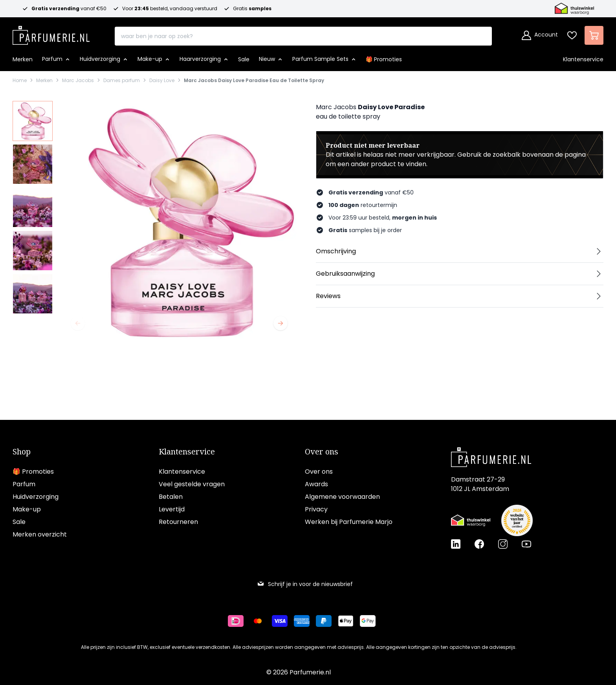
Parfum (24, 484)
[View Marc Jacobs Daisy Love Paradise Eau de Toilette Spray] (33, 121)
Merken (44, 81)
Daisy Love (162, 81)
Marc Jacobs (78, 81)
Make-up (27, 509)
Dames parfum (122, 81)
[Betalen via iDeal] (239, 621)
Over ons (322, 452)
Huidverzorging (36, 497)
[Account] (540, 35)
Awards (316, 484)
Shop (22, 452)
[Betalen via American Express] (305, 621)
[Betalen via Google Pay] (371, 621)
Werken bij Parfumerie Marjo (349, 522)
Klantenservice (187, 452)
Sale (19, 522)
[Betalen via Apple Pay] (349, 621)
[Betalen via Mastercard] (261, 621)
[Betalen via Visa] (283, 621)
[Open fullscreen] (179, 222)
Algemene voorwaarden (342, 497)
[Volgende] (280, 323)
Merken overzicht (40, 534)
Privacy (316, 509)
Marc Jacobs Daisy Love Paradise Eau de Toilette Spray (254, 81)
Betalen (171, 497)
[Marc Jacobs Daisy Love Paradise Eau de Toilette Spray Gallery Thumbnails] (33, 207)
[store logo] (51, 33)
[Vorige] (78, 323)
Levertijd (172, 509)
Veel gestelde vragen (192, 484)
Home (20, 81)
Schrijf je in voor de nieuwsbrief (305, 584)
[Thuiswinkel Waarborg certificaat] (471, 521)
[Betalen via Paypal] (327, 621)
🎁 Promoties (33, 472)
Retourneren (178, 522)
